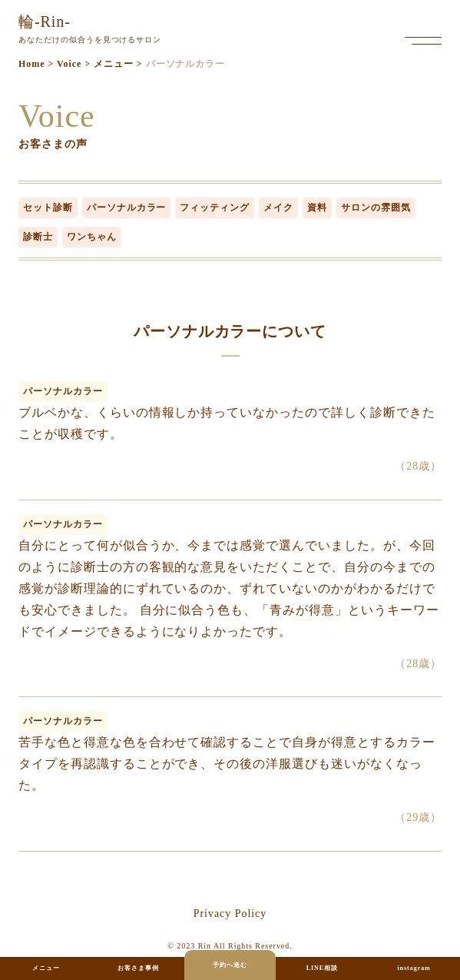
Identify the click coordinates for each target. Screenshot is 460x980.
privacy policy (230, 914)
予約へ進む (230, 965)
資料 (317, 208)
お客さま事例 (138, 968)
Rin (205, 946)
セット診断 (48, 208)
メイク (278, 208)
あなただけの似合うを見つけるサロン (90, 27)
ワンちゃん (92, 237)
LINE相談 (322, 968)
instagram (414, 968)
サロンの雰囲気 (376, 208)
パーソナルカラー (127, 208)
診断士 (38, 237)
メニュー (46, 968)
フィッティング (215, 208)
